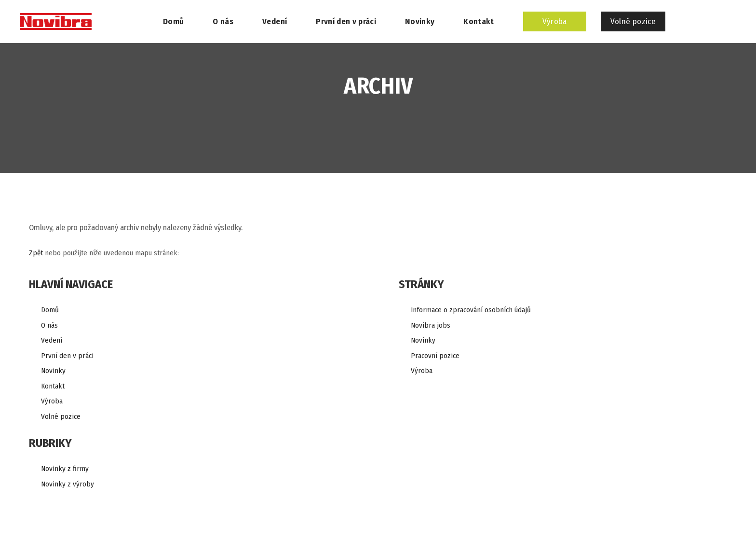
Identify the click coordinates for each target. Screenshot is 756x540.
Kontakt (53, 386)
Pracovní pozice (435, 356)
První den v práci (67, 356)
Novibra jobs (431, 325)
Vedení (52, 340)
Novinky (53, 371)
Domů (50, 310)
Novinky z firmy (65, 469)
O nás (49, 325)
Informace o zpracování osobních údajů (471, 310)
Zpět (36, 253)
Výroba (52, 401)
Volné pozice (61, 416)
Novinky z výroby (67, 484)
